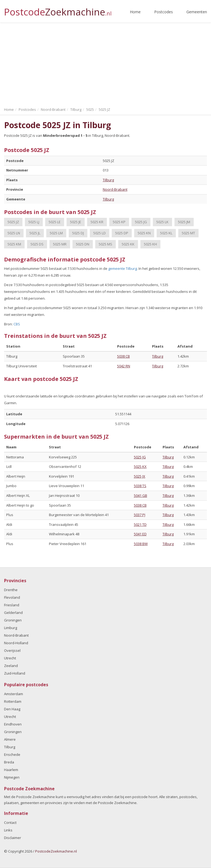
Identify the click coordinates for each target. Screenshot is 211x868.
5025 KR (97, 222)
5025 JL (35, 233)
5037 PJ (140, 515)
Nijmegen (12, 777)
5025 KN (144, 233)
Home (135, 12)
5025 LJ (34, 222)
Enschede (12, 754)
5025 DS (37, 244)
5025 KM (14, 244)
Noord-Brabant (115, 189)
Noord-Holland (16, 643)
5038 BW (141, 544)
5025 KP (119, 222)
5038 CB (123, 356)
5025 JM (184, 222)
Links (8, 830)
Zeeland (11, 666)
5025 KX (140, 467)
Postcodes (164, 12)
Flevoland (12, 597)
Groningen (13, 620)
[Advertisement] (105, 64)
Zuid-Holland (15, 673)
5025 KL (166, 233)
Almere (10, 739)
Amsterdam (14, 694)
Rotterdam (13, 701)
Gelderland (13, 613)
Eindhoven (13, 724)
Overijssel (12, 650)
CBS (17, 324)
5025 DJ (78, 233)
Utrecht (10, 658)
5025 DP (122, 233)
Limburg (11, 628)
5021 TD (140, 524)
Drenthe (11, 590)
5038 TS (140, 486)
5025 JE (76, 222)
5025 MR (60, 244)
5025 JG (141, 222)
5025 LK (162, 222)
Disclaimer (13, 838)
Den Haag (12, 709)
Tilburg (108, 180)
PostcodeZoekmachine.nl (56, 851)
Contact (10, 822)
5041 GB (141, 495)
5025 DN (83, 244)
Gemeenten (197, 12)
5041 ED (140, 534)
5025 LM (56, 233)
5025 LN (14, 233)
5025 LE (55, 222)
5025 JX (140, 476)
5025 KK (128, 244)
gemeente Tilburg (123, 268)
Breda (9, 762)
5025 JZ (13, 222)
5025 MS (105, 244)
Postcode (58, 10)
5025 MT (188, 233)
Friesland (12, 605)
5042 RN (124, 366)
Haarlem (11, 770)
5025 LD (100, 233)
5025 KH (150, 244)
